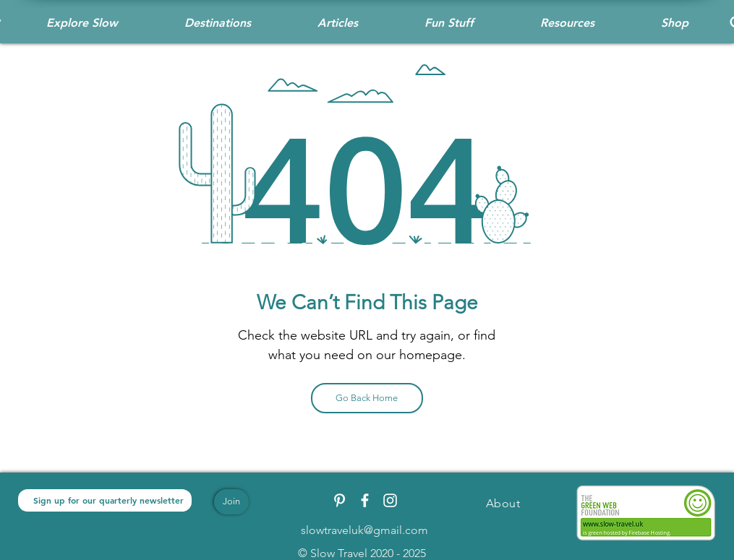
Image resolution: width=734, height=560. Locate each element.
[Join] (231, 502)
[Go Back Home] (367, 398)
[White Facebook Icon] (365, 500)
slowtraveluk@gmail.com (364, 530)
